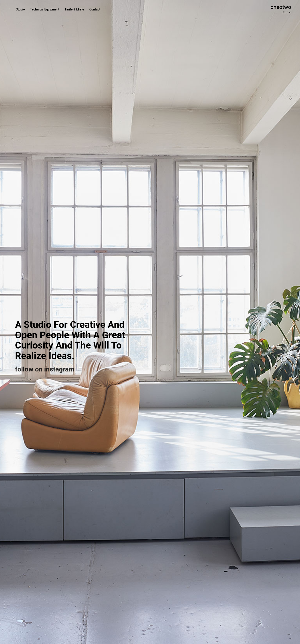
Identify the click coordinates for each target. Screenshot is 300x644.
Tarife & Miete (74, 9)
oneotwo (281, 7)
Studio (20, 9)
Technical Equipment (45, 9)
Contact (95, 9)
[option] (150, 322)
